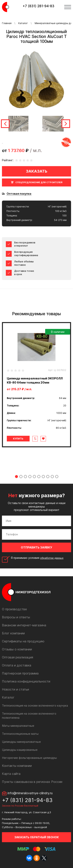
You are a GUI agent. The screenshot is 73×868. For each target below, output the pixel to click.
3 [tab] (25, 477)
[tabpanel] (36, 385)
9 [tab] (52, 477)
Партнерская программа (20, 673)
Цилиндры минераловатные (21, 742)
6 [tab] (39, 477)
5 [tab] (34, 477)
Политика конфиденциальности (26, 681)
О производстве (14, 609)
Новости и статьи (15, 689)
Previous (5, 124)
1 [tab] (16, 477)
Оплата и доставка (17, 665)
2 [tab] (21, 477)
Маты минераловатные (18, 726)
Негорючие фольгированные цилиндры (29, 758)
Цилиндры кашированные (20, 750)
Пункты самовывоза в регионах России (32, 782)
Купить (18, 439)
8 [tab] (48, 477)
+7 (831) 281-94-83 (38, 6)
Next (66, 124)
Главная (7, 23)
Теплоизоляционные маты (20, 734)
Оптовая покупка (19, 194)
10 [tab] (57, 477)
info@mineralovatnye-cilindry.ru (30, 793)
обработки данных (52, 558)
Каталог (23, 23)
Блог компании (13, 633)
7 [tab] (43, 477)
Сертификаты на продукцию (23, 641)
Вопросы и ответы (16, 617)
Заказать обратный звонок (37, 837)
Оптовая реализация (18, 657)
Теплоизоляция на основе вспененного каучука (35, 705)
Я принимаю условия (37, 558)
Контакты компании (17, 766)
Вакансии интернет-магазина (24, 625)
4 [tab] (30, 477)
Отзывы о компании (17, 649)
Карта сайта (11, 774)
